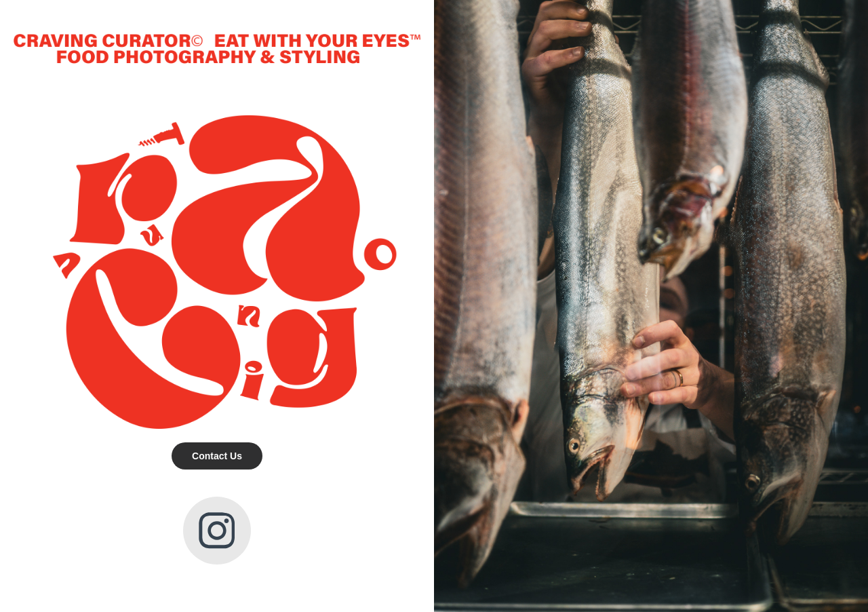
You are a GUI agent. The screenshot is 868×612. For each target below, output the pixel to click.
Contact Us (217, 456)
